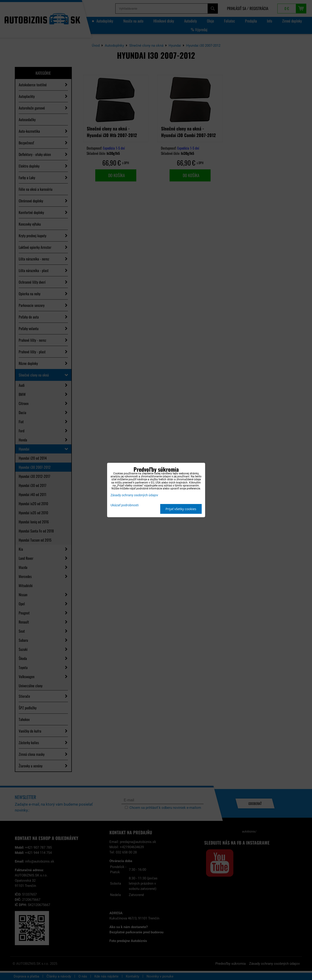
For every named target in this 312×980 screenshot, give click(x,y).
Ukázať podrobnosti (125, 505)
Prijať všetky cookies (181, 509)
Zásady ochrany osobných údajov (134, 495)
